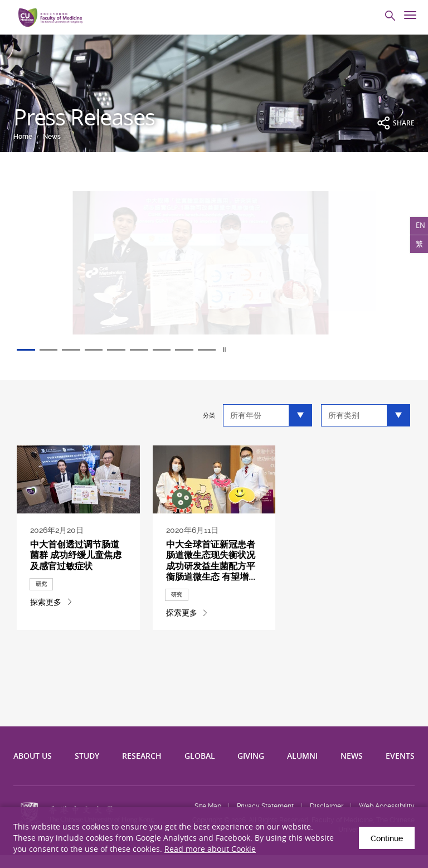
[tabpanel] (214, 269)
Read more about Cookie (210, 849)
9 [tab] (242, 350)
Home (23, 137)
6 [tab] (162, 350)
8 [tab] (215, 350)
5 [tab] (135, 350)
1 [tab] (28, 350)
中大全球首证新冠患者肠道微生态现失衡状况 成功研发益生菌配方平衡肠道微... (213, 566)
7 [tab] (188, 350)
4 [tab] (108, 350)
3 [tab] (81, 350)
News (52, 137)
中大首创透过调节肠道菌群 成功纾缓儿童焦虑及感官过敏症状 (77, 566)
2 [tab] (55, 350)
